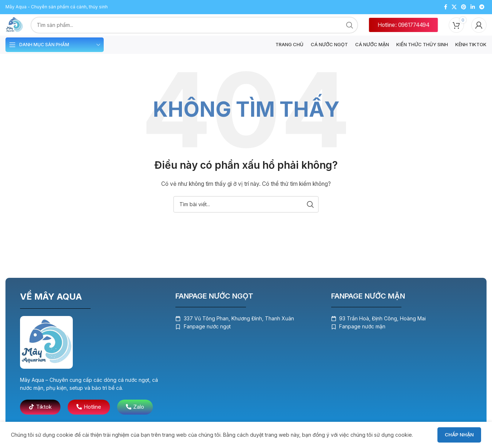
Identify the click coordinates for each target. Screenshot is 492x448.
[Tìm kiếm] (246, 209)
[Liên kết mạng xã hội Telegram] (482, 6)
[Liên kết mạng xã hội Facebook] (446, 6)
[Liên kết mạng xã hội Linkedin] (473, 6)
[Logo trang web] (17, 26)
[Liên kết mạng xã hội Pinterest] (464, 6)
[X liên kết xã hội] (454, 6)
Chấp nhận (459, 435)
